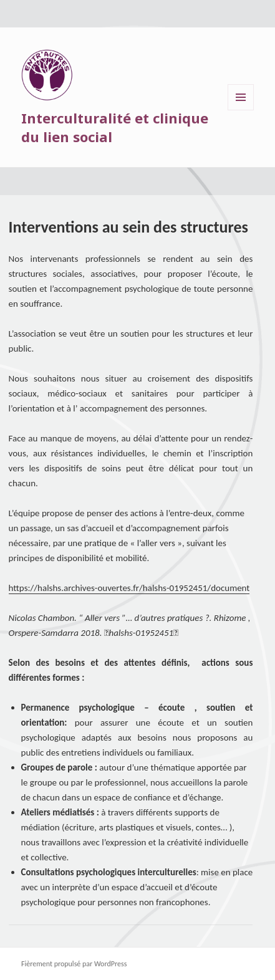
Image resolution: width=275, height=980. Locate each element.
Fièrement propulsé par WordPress (74, 964)
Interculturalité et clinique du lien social (115, 127)
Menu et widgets (241, 110)
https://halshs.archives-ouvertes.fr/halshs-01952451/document (129, 588)
